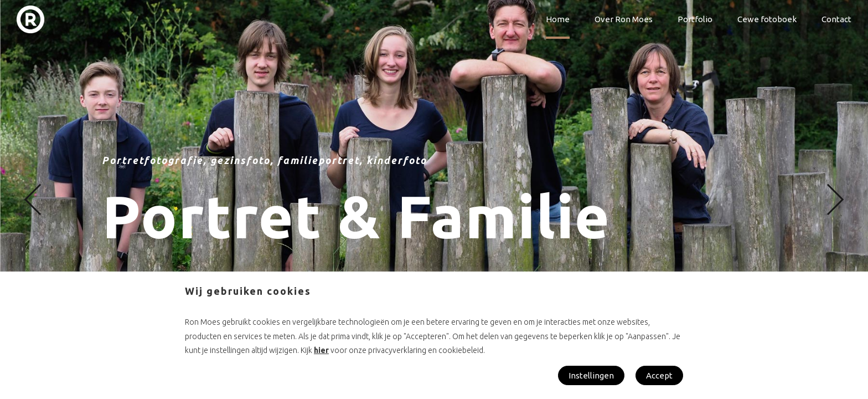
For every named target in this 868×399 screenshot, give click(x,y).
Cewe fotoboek (767, 19)
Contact (836, 19)
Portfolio (695, 19)
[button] (40, 200)
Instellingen (591, 375)
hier (321, 350)
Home (558, 19)
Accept (659, 375)
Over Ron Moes (624, 19)
